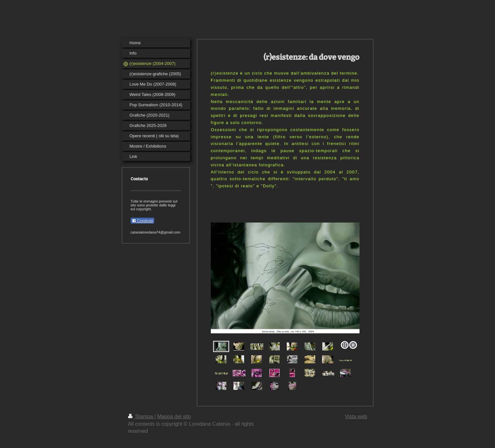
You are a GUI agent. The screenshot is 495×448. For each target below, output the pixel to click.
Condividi (143, 221)
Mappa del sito (174, 417)
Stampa (141, 417)
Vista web (356, 417)
